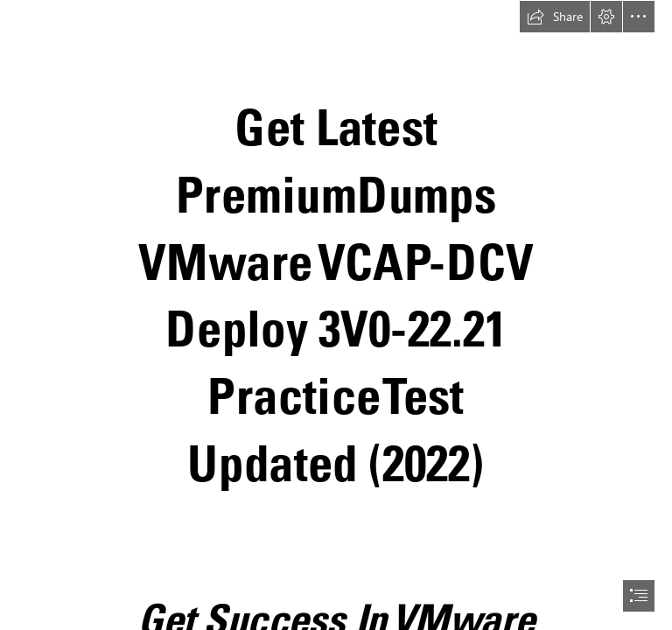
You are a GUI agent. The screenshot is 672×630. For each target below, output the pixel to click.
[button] (555, 17)
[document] (336, 315)
